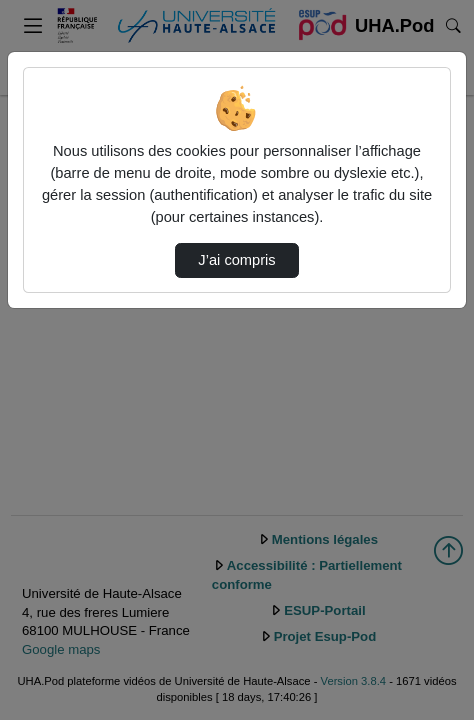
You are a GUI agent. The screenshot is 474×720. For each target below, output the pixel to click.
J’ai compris (236, 260)
